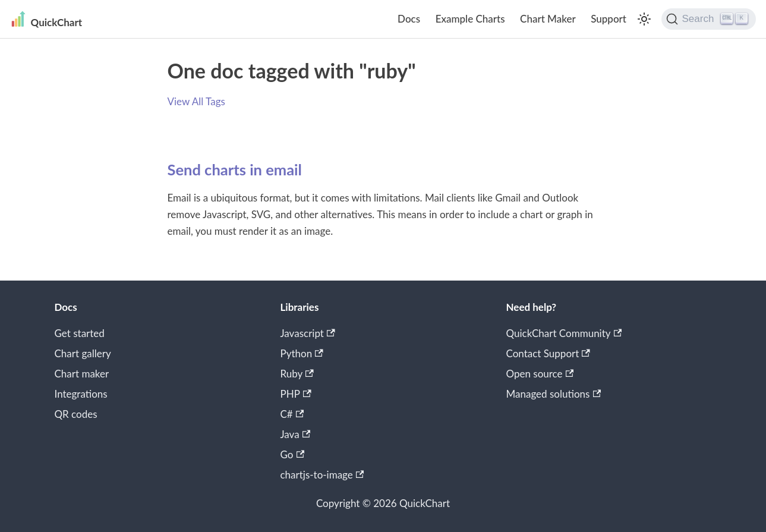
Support (609, 19)
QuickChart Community (564, 333)
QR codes (76, 414)
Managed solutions (554, 394)
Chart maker (82, 374)
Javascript (308, 333)
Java (296, 434)
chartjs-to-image (322, 475)
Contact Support (548, 353)
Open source (540, 374)
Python (302, 353)
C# (292, 414)
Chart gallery (83, 353)
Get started (80, 333)
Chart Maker (548, 19)
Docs (409, 19)
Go (293, 454)
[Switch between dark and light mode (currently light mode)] (644, 19)
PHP (296, 394)
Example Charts (470, 19)
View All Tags (196, 101)
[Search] (709, 19)
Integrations (81, 394)
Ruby (297, 374)
